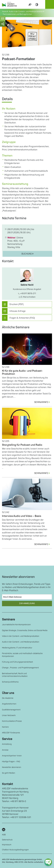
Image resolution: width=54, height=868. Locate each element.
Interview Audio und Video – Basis (22, 516)
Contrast (37, 8)
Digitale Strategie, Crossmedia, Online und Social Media (25, 630)
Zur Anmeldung (27, 603)
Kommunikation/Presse (12, 721)
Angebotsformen (9, 704)
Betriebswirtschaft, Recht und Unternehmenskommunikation (15, 675)
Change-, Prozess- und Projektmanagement (20, 668)
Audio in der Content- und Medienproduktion (21, 642)
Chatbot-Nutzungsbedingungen (15, 850)
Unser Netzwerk (9, 715)
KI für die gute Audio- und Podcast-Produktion (22, 372)
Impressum (7, 845)
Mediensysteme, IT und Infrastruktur (17, 648)
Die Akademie (8, 698)
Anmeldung (7, 744)
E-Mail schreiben (27, 297)
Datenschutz (7, 840)
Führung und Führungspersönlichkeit (17, 662)
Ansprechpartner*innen (12, 756)
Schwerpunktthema (10, 682)
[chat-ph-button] (48, 862)
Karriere (5, 727)
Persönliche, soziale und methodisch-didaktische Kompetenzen (22, 655)
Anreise (5, 750)
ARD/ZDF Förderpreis (11, 733)
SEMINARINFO (43, 402)
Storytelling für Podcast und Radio (22, 445)
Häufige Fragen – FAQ (11, 762)
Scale (30, 8)
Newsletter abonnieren (12, 767)
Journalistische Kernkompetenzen (16, 625)
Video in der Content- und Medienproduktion (21, 636)
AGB (4, 835)
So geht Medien (9, 773)
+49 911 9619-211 (27, 294)
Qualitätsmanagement (11, 710)
